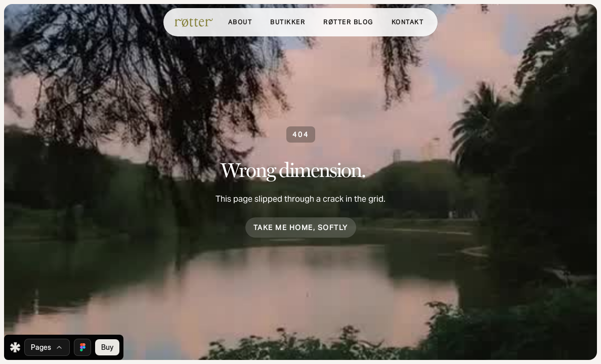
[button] (288, 22)
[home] (194, 22)
